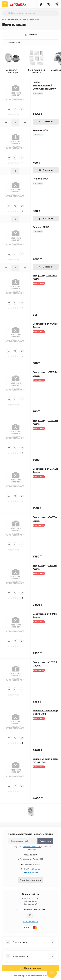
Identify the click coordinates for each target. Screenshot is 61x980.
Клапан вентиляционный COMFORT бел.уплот (44, 85)
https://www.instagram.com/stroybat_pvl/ (30, 915)
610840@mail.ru (31, 922)
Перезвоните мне (31, 872)
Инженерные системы (16, 19)
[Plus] (25, 122)
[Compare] (22, 109)
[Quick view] (9, 109)
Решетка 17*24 (41, 179)
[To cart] (46, 122)
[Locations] (41, 4)
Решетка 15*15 (40, 130)
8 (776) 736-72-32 (32, 869)
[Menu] (5, 4)
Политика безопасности (32, 847)
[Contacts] (49, 4)
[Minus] (6, 122)
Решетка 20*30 (41, 227)
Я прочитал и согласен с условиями (31, 848)
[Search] (5, 13)
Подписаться (45, 841)
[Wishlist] (15, 109)
